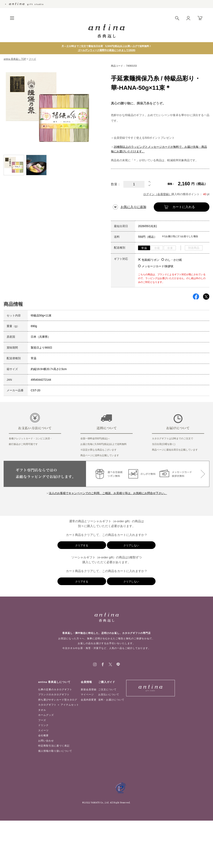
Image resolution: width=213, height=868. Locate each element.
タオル (42, 710)
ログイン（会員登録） (157, 194)
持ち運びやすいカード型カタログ (58, 700)
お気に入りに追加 (133, 207)
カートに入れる (184, 207)
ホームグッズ (46, 715)
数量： (116, 184)
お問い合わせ (46, 741)
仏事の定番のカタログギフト (55, 690)
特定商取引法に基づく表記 (54, 746)
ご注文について (107, 690)
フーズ (32, 59)
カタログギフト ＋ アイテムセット (59, 705)
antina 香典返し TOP (15, 59)
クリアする (82, 545)
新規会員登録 (89, 690)
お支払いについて (109, 695)
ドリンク (43, 725)
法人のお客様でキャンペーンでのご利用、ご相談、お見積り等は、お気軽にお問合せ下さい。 (108, 493)
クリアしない (131, 545)
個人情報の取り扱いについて (55, 751)
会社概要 (43, 735)
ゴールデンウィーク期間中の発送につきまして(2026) (107, 50)
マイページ (87, 695)
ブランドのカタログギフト (54, 695)
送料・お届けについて (111, 700)
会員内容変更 (89, 700)
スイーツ (43, 730)
